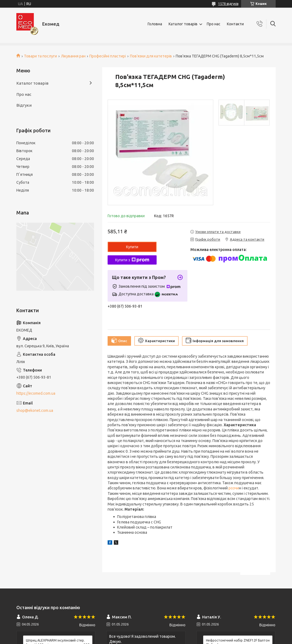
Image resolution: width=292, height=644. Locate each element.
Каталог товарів (183, 24)
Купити (132, 247)
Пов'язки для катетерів (151, 56)
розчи (233, 488)
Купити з (132, 260)
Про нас (214, 24)
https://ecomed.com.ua (36, 393)
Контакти (235, 24)
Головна (155, 24)
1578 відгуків (228, 4)
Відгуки (24, 105)
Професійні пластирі (108, 56)
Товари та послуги (40, 56)
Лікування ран (73, 56)
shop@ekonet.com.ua (35, 410)
